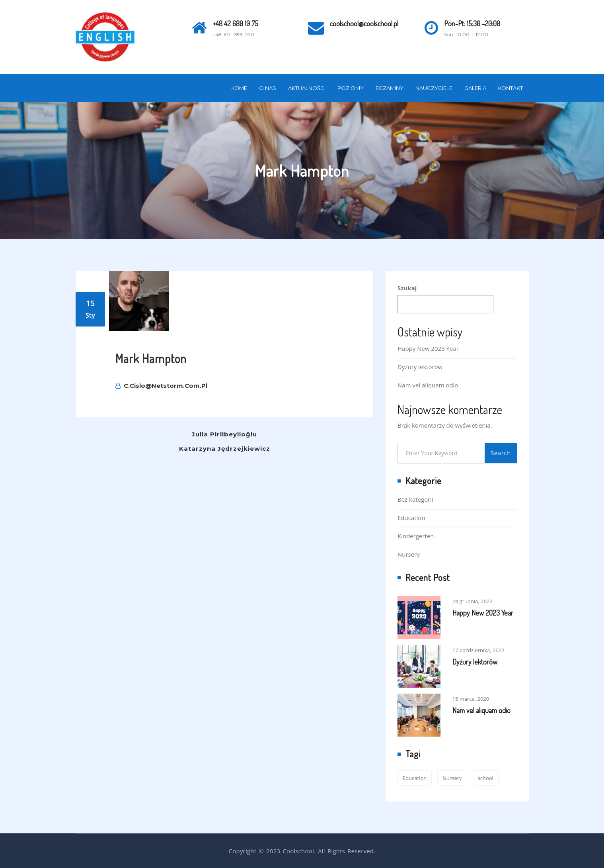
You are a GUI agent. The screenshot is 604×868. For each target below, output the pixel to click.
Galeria (475, 88)
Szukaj (407, 288)
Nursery (409, 554)
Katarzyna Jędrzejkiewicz (225, 449)
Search (501, 453)
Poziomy (351, 88)
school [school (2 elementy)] (486, 778)
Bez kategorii (415, 499)
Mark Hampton (151, 358)
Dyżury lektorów (420, 367)
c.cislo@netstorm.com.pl (161, 386)
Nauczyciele (434, 88)
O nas (268, 88)
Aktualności (307, 88)
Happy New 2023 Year (428, 348)
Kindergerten (416, 536)
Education (411, 518)
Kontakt (510, 88)
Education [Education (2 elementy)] (415, 778)
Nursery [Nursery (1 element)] (452, 778)
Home (239, 88)
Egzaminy (390, 88)
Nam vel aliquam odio (428, 385)
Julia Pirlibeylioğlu (224, 434)
